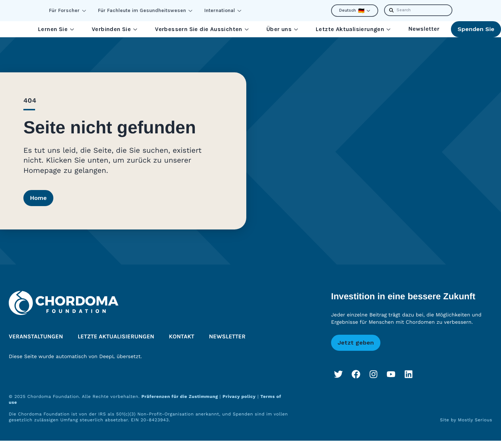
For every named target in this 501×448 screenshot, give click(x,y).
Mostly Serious (475, 420)
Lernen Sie (56, 29)
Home (38, 198)
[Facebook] (356, 374)
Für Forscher (68, 10)
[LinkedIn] (409, 374)
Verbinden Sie (115, 29)
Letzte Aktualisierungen (353, 29)
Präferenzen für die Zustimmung (181, 396)
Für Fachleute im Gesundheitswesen (145, 10)
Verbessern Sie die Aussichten (202, 29)
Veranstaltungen (36, 337)
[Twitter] (338, 374)
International (223, 10)
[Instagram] (373, 374)
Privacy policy (239, 396)
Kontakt (182, 337)
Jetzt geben (356, 343)
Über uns (282, 29)
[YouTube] (391, 374)
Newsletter (424, 29)
